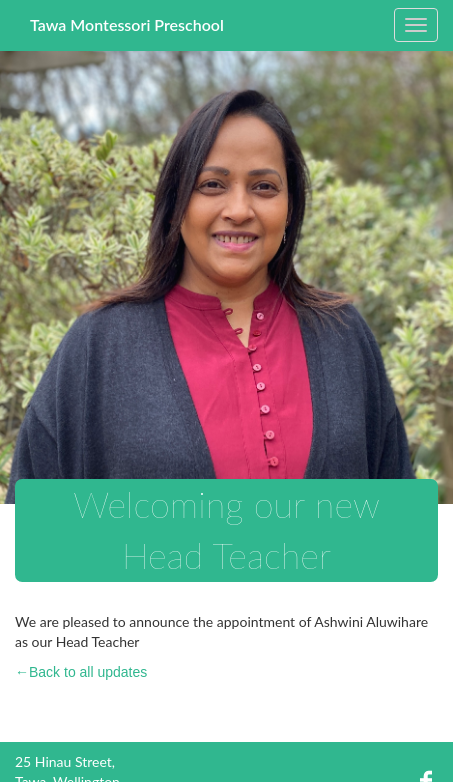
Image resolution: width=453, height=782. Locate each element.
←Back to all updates (81, 672)
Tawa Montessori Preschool (127, 24)
